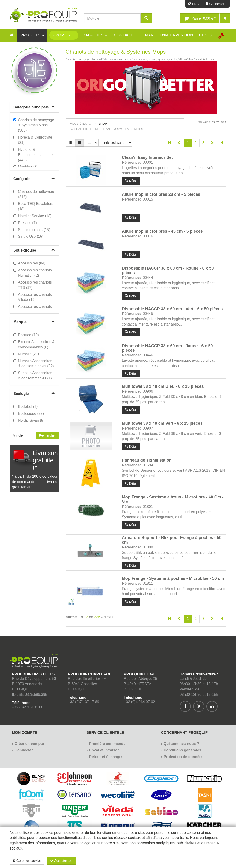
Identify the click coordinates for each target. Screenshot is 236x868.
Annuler (18, 435)
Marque (20, 322)
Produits (32, 35)
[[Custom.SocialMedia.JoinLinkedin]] (212, 706)
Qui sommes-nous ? (181, 744)
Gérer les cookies (27, 861)
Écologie (21, 394)
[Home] (12, 35)
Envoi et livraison (104, 750)
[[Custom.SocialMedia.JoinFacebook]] (185, 706)
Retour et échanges (106, 757)
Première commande (107, 744)
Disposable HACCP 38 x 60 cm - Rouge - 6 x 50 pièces (168, 270)
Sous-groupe (25, 250)
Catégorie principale (31, 107)
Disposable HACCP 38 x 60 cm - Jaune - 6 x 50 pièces (167, 348)
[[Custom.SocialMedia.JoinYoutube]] (199, 706)
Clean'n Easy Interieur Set (147, 157)
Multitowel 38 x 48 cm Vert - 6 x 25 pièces (162, 423)
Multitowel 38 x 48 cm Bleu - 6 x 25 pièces (163, 386)
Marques (95, 35)
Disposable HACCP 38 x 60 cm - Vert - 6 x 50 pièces (172, 309)
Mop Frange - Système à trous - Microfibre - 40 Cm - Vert (173, 499)
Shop (103, 124)
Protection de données (183, 757)
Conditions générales (182, 750)
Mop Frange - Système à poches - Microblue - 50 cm (173, 578)
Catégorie (22, 179)
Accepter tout (62, 861)
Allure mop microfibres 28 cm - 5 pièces (161, 194)
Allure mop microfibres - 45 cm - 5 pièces (162, 231)
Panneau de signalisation (147, 460)
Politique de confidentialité (199, 861)
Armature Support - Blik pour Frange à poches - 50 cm (172, 540)
